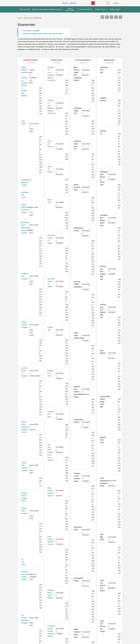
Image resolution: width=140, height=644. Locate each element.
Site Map (65, 3)
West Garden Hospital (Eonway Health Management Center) (32, 557)
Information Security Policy (103, 621)
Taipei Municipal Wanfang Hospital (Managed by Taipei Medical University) (32, 450)
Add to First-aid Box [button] (120, 17)
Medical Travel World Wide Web (24, 4)
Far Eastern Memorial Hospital (33, 210)
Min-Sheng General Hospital (32, 332)
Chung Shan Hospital (29, 183)
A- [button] (102, 17)
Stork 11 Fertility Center (30, 408)
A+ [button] (107, 17)
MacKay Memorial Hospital (31, 312)
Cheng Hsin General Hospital (32, 166)
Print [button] (111, 17)
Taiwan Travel (28, 18)
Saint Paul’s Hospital (29, 388)
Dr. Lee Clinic (26, 193)
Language (116, 3)
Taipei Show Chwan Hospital (32, 460)
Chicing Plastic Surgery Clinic (32, 176)
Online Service (103, 3)
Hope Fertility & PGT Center (32, 240)
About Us (73, 3)
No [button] (89, 601)
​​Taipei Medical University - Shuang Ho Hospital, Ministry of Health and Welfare (32, 70)
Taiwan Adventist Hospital (31, 480)
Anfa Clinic (25, 80)
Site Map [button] (70, 609)
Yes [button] (80, 601)
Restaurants (109, 60)
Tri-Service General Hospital (32, 515)
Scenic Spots (57, 60)
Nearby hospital (30, 60)
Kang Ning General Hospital (32, 270)
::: (60, 3)
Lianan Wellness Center (30, 299)
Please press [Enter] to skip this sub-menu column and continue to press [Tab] (98, 17)
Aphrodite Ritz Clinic (29, 100)
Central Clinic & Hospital (30, 146)
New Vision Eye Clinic (29, 361)
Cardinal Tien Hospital (30, 127)
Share (116, 17)
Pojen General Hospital (30, 381)
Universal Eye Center (29, 534)
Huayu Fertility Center (29, 250)
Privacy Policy (102, 617)
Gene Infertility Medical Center (33, 230)
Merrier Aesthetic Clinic (30, 322)
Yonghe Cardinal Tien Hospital (33, 567)
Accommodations (83, 60)
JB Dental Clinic (27, 260)
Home (19, 18)
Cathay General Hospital (30, 136)
